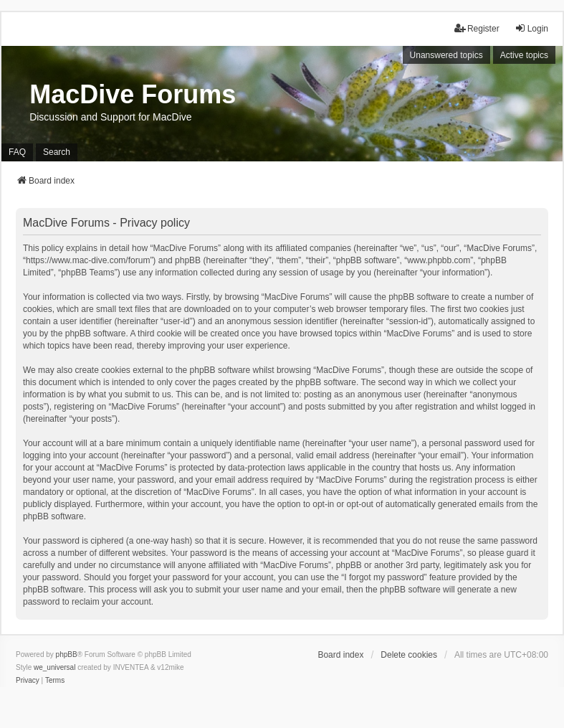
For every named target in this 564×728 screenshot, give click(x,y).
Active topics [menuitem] (524, 55)
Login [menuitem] (531, 28)
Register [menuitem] (477, 28)
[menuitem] (28, 681)
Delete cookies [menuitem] (409, 655)
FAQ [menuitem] (17, 152)
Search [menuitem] (57, 152)
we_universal (54, 667)
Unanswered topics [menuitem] (446, 55)
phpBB (67, 654)
